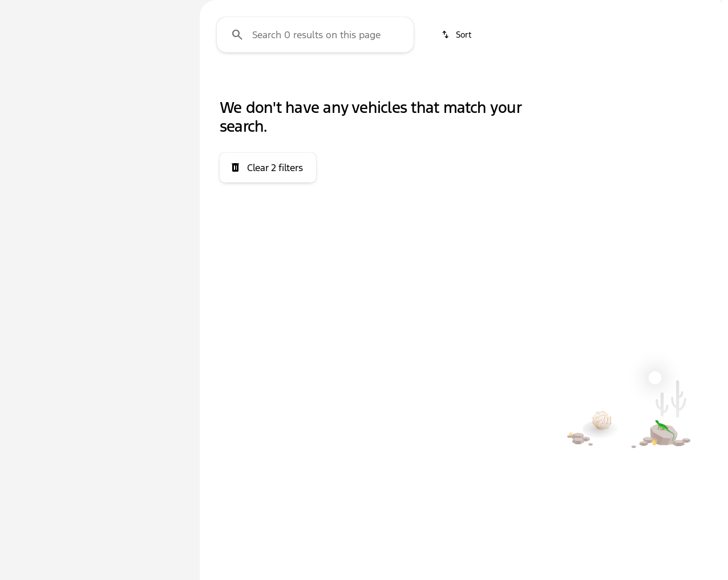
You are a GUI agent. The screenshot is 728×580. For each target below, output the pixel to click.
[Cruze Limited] (95, 141)
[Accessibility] (32, 9)
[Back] (156, 118)
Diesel (407, 85)
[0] (37, 272)
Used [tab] (156, 85)
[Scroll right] (710, 85)
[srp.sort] (457, 143)
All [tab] (97, 85)
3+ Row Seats (322, 85)
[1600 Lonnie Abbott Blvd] (670, 9)
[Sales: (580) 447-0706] (453, 9)
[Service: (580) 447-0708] (294, 9)
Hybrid (477, 85)
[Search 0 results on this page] (315, 143)
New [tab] (38, 85)
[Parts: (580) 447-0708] (375, 9)
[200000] (149, 272)
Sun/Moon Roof (643, 85)
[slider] (27, 213)
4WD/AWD (234, 85)
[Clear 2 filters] (268, 276)
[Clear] (148, 383)
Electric (550, 85)
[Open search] (584, 38)
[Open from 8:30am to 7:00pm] (561, 9)
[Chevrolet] (35, 141)
